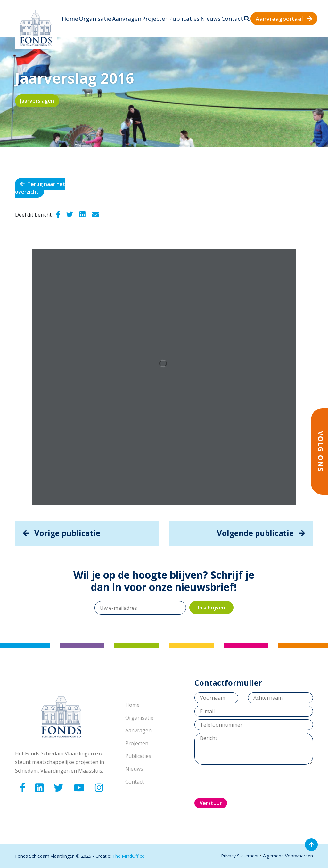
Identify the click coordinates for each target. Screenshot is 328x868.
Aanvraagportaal (284, 19)
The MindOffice (128, 856)
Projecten (155, 19)
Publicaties (184, 19)
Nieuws (211, 19)
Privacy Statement (240, 856)
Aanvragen (127, 19)
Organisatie (95, 19)
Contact (232, 19)
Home (70, 19)
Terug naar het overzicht (40, 188)
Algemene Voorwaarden (288, 856)
